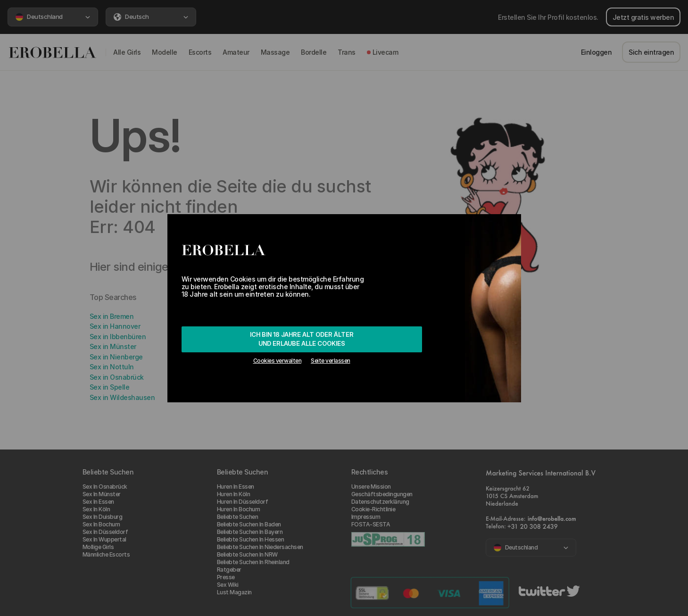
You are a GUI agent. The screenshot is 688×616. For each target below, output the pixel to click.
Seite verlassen (331, 361)
